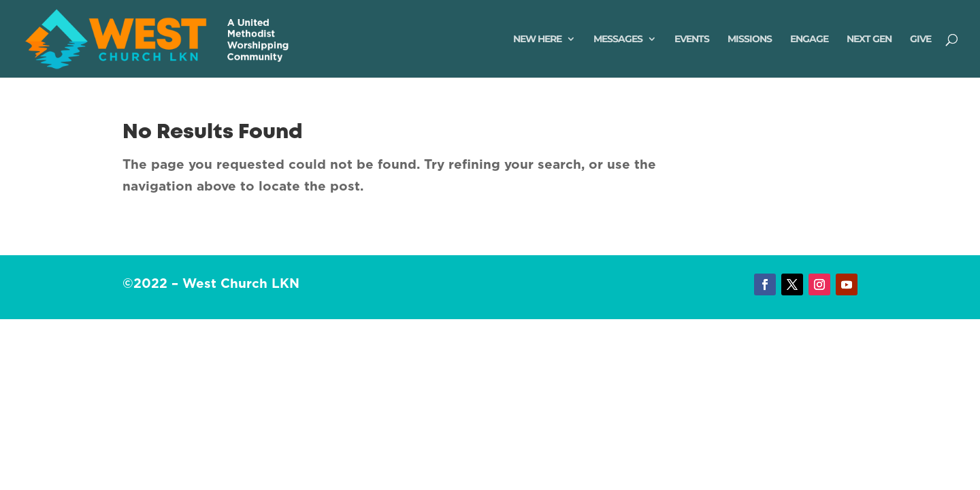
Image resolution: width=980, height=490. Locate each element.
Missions (750, 39)
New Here (537, 39)
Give (920, 39)
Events (692, 39)
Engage (809, 39)
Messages (618, 39)
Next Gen (869, 39)
